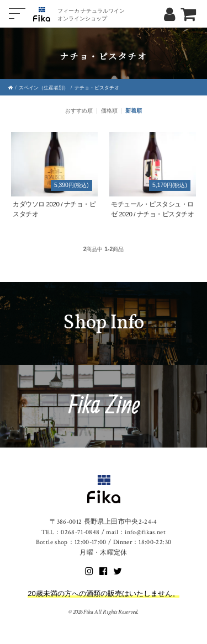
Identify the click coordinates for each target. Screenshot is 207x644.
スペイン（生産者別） (44, 88)
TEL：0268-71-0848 (71, 532)
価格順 (109, 111)
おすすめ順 (79, 111)
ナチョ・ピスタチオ (97, 88)
